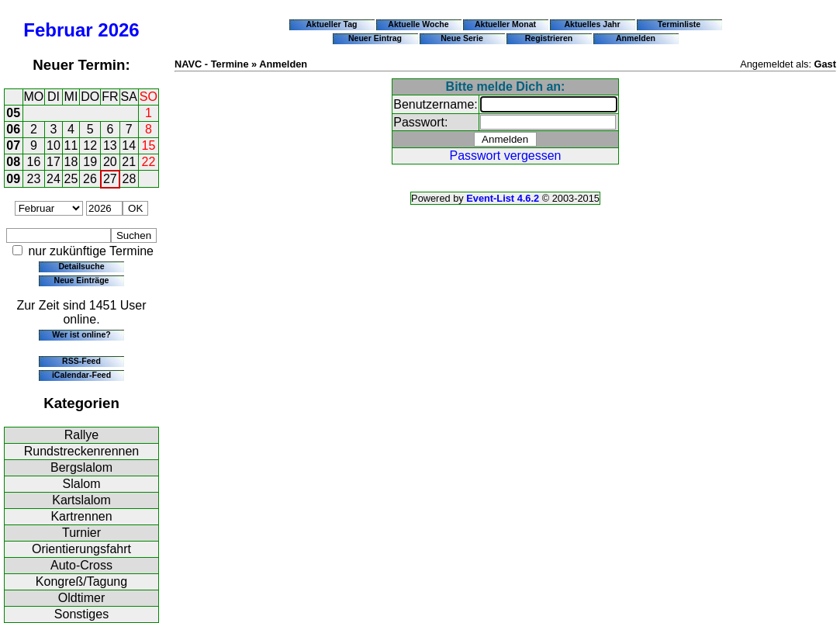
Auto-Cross (81, 565)
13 (110, 145)
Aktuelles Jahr (592, 24)
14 (129, 145)
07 (13, 145)
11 (71, 145)
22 (149, 162)
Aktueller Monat (505, 24)
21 (129, 162)
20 (110, 162)
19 (90, 162)
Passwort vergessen (505, 156)
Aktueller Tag (331, 24)
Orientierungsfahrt (81, 549)
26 (90, 179)
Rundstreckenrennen (82, 451)
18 (71, 162)
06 (13, 129)
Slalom (82, 484)
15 (149, 145)
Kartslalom (81, 500)
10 (54, 145)
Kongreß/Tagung (81, 581)
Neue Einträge (82, 280)
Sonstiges (81, 614)
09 (13, 179)
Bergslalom (81, 467)
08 (13, 162)
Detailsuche (81, 266)
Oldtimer (81, 598)
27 (110, 179)
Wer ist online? (81, 334)
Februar (58, 30)
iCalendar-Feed (81, 375)
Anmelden (636, 38)
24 (54, 179)
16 (34, 162)
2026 (118, 30)
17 (54, 162)
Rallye (81, 435)
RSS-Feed (81, 361)
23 (34, 179)
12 (90, 145)
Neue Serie (462, 38)
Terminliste (679, 24)
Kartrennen (81, 516)
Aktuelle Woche (418, 24)
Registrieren (549, 38)
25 (71, 179)
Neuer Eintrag (375, 38)
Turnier (81, 533)
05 (13, 113)
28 (130, 179)
